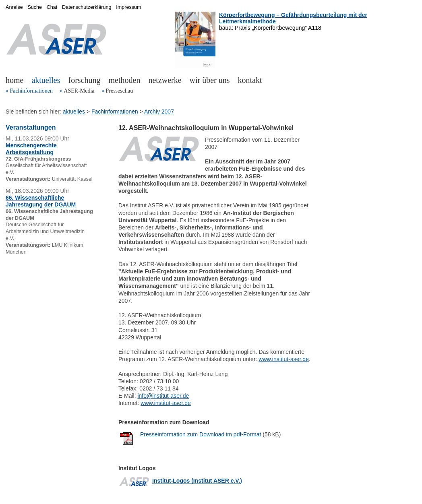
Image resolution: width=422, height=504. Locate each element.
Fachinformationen (32, 91)
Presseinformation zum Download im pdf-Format (201, 434)
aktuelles (46, 80)
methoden (125, 80)
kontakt (250, 80)
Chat (52, 7)
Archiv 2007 (159, 112)
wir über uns (210, 80)
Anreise (14, 7)
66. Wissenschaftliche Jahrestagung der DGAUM (41, 201)
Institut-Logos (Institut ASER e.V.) (197, 481)
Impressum (128, 7)
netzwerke (165, 80)
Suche (35, 7)
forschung (85, 80)
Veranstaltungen (31, 127)
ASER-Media (79, 91)
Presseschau (119, 91)
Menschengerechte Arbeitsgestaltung (31, 149)
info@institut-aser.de (163, 396)
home (14, 80)
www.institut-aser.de (284, 359)
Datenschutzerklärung (87, 7)
